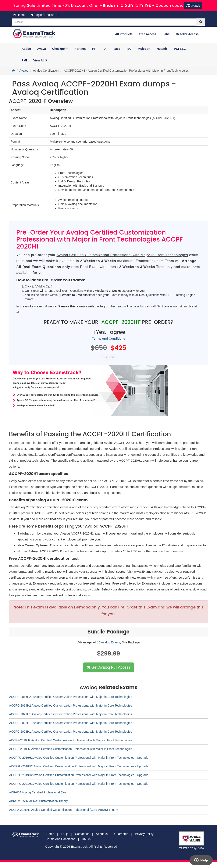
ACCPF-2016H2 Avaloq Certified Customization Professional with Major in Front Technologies (71, 740)
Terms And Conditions (61, 839)
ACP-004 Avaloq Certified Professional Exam (39, 792)
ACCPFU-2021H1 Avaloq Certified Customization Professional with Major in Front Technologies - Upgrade (79, 784)
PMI (24, 60)
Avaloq (24, 71)
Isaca (116, 49)
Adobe (26, 49)
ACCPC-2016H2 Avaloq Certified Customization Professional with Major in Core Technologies (71, 697)
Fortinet (80, 49)
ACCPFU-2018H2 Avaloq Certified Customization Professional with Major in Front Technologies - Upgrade (79, 766)
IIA (104, 49)
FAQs (65, 834)
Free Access (147, 34)
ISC (129, 49)
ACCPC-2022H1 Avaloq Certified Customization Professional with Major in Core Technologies (71, 723)
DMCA (86, 839)
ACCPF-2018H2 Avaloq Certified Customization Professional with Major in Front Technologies (71, 749)
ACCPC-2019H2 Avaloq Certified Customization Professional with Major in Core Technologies (71, 706)
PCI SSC (180, 49)
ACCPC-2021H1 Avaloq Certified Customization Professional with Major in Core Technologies (71, 714)
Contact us (82, 834)
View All (40, 60)
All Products (124, 34)
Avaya (42, 49)
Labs (166, 34)
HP (94, 49)
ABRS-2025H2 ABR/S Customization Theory (38, 801)
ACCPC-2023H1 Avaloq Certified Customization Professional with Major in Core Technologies (71, 732)
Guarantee (121, 834)
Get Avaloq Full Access (108, 667)
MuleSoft (144, 49)
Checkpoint (60, 49)
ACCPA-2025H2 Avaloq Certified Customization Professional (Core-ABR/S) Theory (64, 810)
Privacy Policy (144, 834)
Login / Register (43, 15)
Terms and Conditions (108, 339)
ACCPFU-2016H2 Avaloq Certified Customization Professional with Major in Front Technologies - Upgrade (79, 758)
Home (19, 15)
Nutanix (162, 49)
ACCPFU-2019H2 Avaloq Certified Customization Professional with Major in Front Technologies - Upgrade (79, 775)
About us (102, 834)
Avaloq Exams (111, 642)
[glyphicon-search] (201, 22)
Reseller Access (187, 34)
